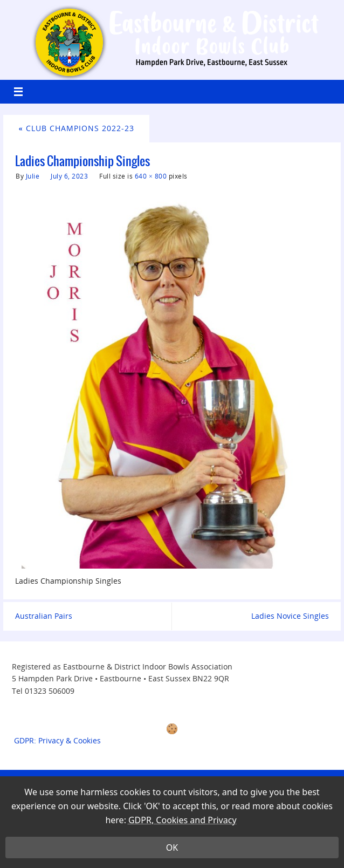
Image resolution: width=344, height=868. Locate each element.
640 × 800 (151, 176)
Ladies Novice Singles (290, 616)
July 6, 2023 (69, 176)
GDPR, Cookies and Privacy (183, 829)
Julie (33, 176)
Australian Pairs (44, 616)
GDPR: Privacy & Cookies (57, 740)
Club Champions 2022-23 (77, 128)
